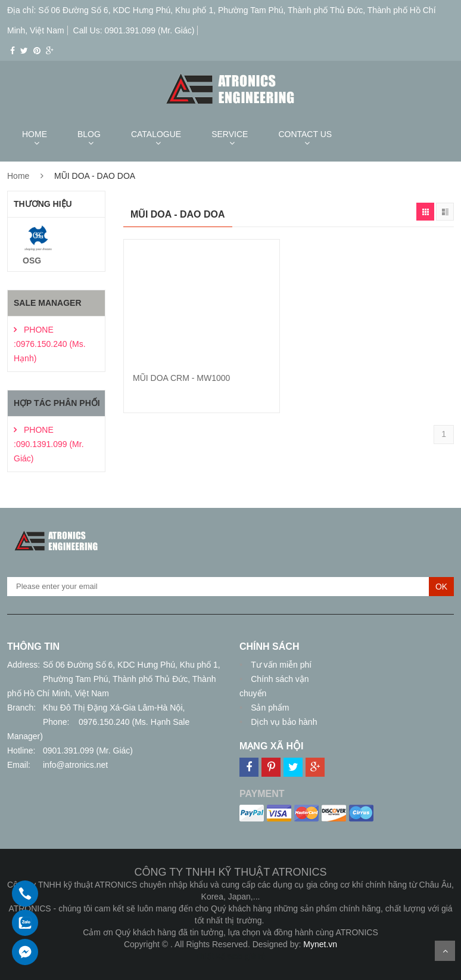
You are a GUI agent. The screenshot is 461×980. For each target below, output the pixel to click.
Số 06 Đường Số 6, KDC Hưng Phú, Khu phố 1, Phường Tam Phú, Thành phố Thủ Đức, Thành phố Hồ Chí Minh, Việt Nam (114, 679)
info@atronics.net (75, 765)
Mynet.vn (320, 944)
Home (18, 176)
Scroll (445, 951)
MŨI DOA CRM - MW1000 (181, 378)
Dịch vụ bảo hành (283, 722)
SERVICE (230, 134)
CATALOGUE (156, 134)
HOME (35, 134)
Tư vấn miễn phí (280, 665)
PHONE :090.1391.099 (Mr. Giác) (49, 444)
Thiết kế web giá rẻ (231, 956)
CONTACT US (305, 134)
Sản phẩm (269, 708)
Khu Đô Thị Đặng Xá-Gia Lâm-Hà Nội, (114, 708)
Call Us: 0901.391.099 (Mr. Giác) (134, 30)
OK (441, 587)
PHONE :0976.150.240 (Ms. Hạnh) (50, 344)
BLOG (89, 134)
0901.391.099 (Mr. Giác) (88, 750)
